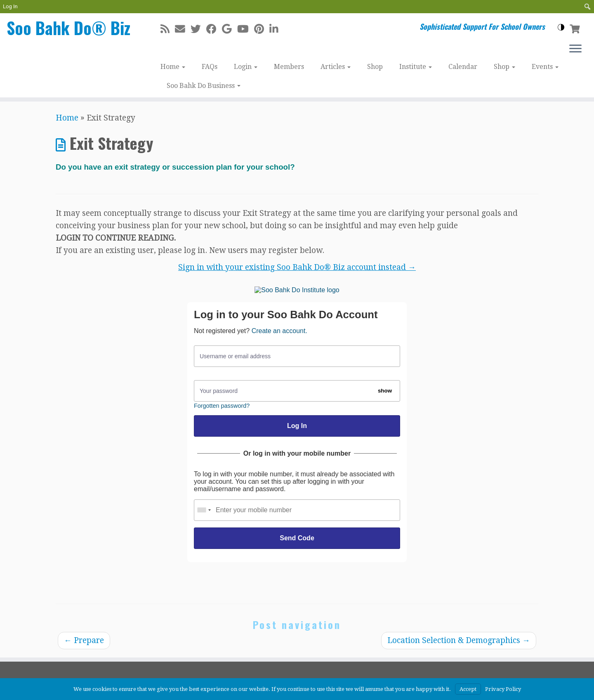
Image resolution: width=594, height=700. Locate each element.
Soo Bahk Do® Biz (68, 28)
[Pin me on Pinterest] (262, 29)
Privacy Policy (503, 689)
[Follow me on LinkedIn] (277, 29)
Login (246, 67)
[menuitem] (588, 7)
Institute (416, 67)
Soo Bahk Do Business (204, 86)
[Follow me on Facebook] (214, 29)
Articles (336, 67)
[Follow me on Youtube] (246, 29)
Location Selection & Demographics (459, 640)
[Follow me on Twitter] (198, 29)
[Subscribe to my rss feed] (168, 29)
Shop (375, 67)
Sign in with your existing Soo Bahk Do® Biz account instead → (297, 267)
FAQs (210, 67)
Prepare (84, 640)
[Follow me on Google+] (230, 29)
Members (289, 67)
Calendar (463, 67)
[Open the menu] (575, 49)
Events (545, 67)
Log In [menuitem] (10, 6)
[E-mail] (183, 29)
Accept (468, 689)
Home (173, 67)
